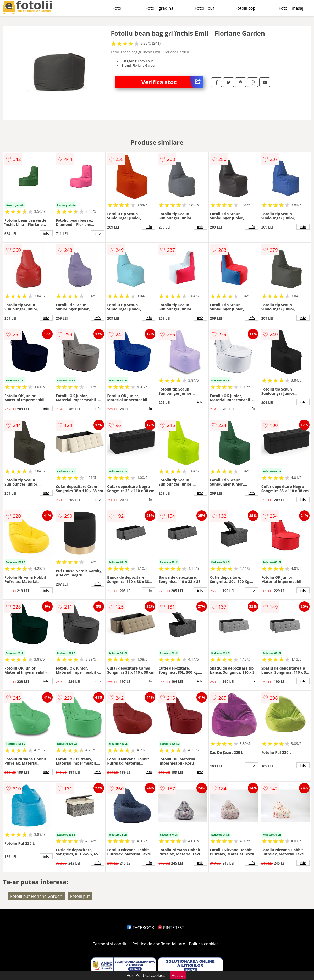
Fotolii (119, 8)
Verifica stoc (172, 82)
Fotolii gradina (159, 8)
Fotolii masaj (291, 8)
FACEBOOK (141, 928)
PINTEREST (171, 928)
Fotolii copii (247, 8)
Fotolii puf (204, 8)
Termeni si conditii (111, 944)
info (46, 233)
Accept (178, 975)
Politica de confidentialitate (159, 944)
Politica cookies (204, 944)
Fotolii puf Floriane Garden (36, 896)
